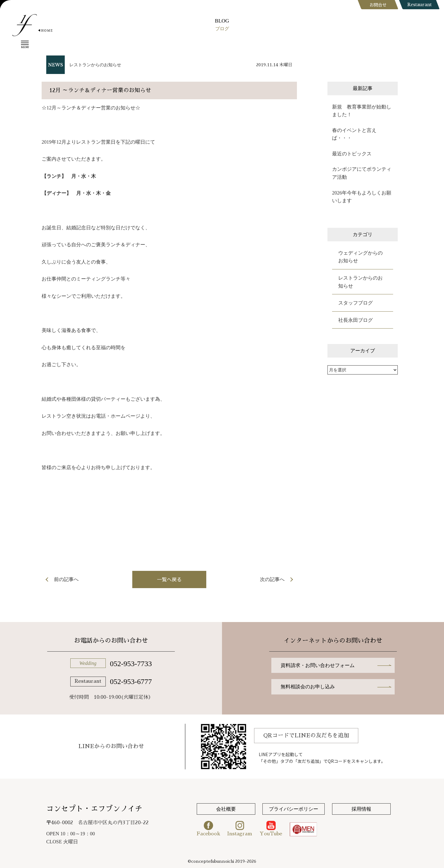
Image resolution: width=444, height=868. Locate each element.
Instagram (240, 829)
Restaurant (419, 5)
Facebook (208, 829)
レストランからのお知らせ (95, 65)
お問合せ (378, 5)
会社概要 (226, 809)
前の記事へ (66, 579)
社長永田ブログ (356, 320)
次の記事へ (272, 579)
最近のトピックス (352, 154)
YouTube (271, 829)
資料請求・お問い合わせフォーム (318, 665)
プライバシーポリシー (294, 809)
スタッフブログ (356, 303)
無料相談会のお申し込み (308, 687)
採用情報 (361, 809)
